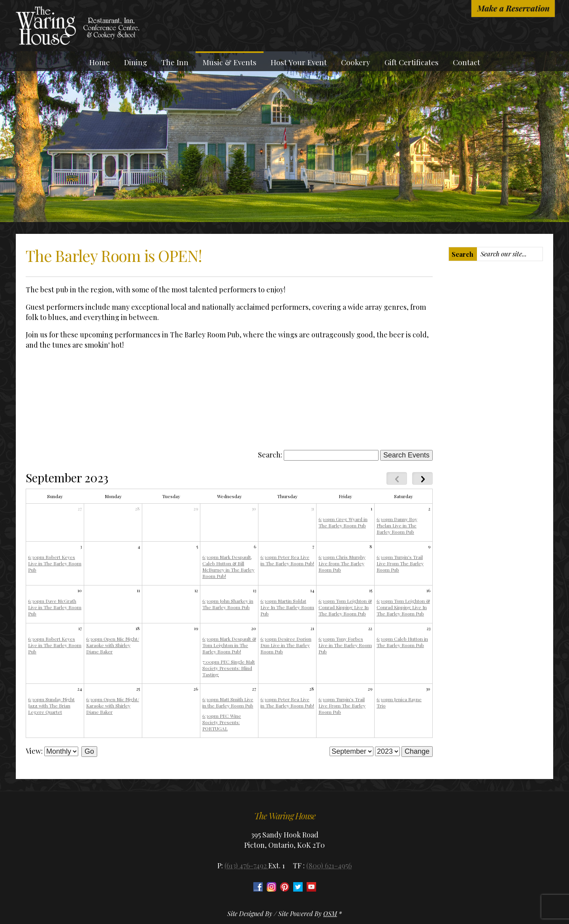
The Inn (175, 62)
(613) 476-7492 (246, 866)
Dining (136, 62)
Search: (270, 455)
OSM (330, 914)
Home (100, 62)
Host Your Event (299, 62)
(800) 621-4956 (329, 866)
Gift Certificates (412, 62)
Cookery (356, 62)
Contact (466, 62)
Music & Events (230, 62)
